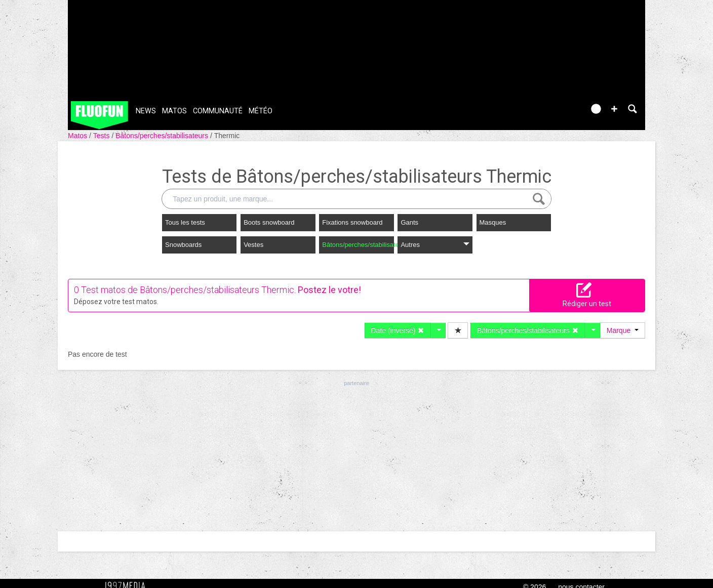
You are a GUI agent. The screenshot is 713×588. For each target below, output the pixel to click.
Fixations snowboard (352, 222)
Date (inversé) (398, 330)
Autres (435, 245)
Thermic (227, 136)
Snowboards (183, 245)
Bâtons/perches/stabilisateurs (163, 136)
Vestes (253, 245)
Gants (409, 222)
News (146, 111)
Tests (103, 136)
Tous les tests (185, 222)
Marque (623, 330)
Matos (174, 111)
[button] (614, 109)
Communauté (218, 111)
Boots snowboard (269, 222)
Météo (261, 111)
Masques (493, 222)
